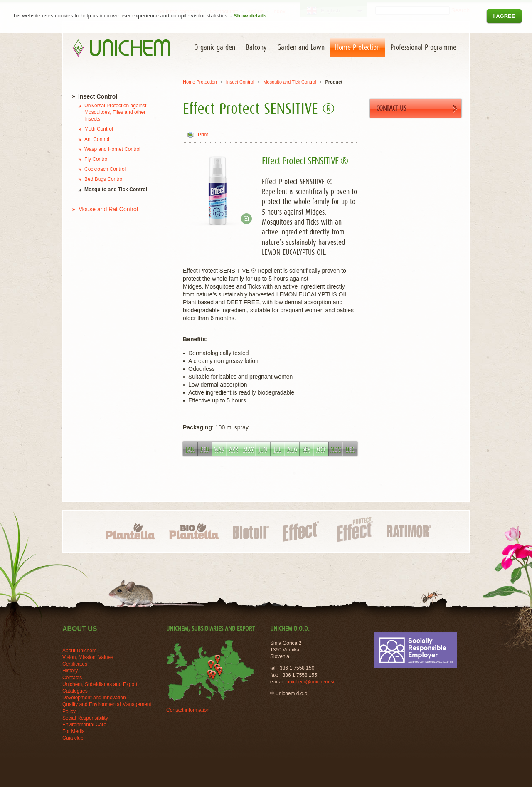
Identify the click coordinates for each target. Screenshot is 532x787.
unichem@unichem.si (310, 682)
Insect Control (240, 82)
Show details (250, 16)
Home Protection (200, 82)
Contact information (188, 710)
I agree (504, 16)
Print (203, 135)
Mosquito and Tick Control (289, 82)
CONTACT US (417, 109)
